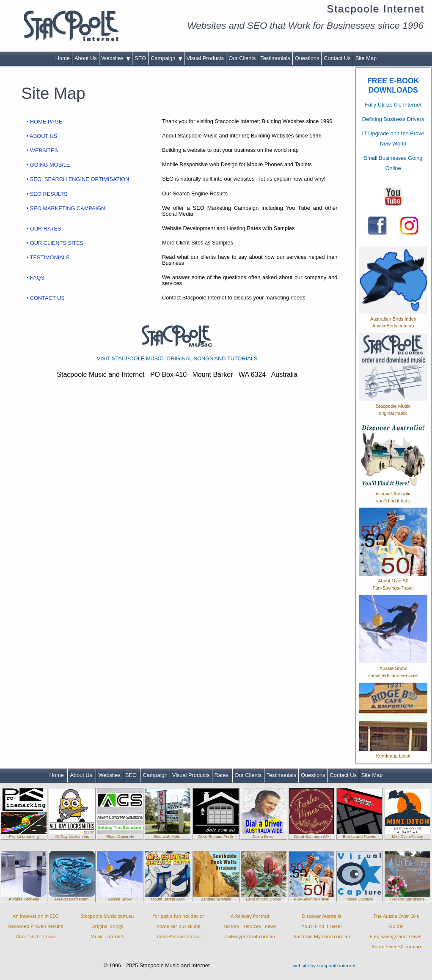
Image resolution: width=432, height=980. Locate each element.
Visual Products (205, 58)
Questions (307, 58)
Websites (116, 58)
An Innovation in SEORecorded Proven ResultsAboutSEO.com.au (36, 926)
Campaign (166, 58)
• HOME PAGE (45, 122)
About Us (86, 58)
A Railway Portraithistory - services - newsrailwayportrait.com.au (250, 926)
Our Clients (242, 58)
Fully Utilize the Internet (393, 105)
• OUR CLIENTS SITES (55, 243)
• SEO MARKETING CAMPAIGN (66, 208)
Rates (222, 775)
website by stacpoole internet (324, 966)
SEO (140, 58)
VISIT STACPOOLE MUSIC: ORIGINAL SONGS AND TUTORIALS (177, 358)
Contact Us (337, 58)
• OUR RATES (44, 229)
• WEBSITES (42, 150)
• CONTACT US (46, 298)
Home (63, 58)
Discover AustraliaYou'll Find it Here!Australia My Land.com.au (322, 926)
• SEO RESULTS (47, 194)
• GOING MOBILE (48, 165)
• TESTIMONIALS (48, 257)
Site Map (366, 58)
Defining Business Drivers (393, 119)
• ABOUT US (42, 136)
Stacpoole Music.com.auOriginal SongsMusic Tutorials (107, 926)
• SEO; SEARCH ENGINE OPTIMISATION (78, 179)
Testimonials (275, 58)
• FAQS (36, 278)
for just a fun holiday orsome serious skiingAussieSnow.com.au (179, 926)
